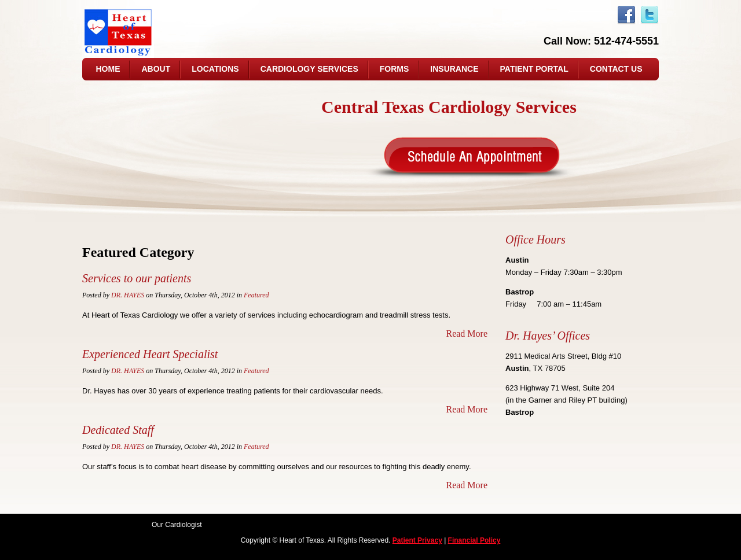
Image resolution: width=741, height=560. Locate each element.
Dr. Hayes (128, 295)
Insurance (454, 69)
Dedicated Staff (118, 430)
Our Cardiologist (177, 525)
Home (108, 69)
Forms (395, 69)
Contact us (616, 69)
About (156, 69)
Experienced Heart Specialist (150, 354)
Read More (467, 334)
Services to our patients (137, 278)
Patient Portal (534, 69)
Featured (256, 295)
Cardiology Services (309, 69)
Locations (215, 69)
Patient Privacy (417, 540)
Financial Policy (474, 540)
